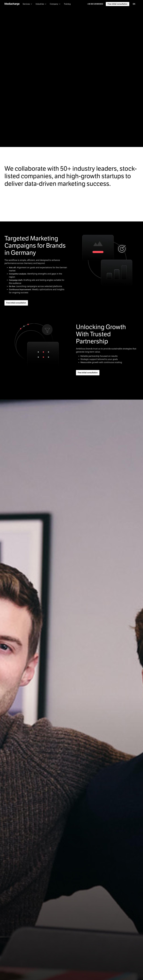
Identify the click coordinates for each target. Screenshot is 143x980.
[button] (27, 4)
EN (134, 4)
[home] (12, 4)
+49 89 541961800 (95, 4)
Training (67, 4)
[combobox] (135, 4)
